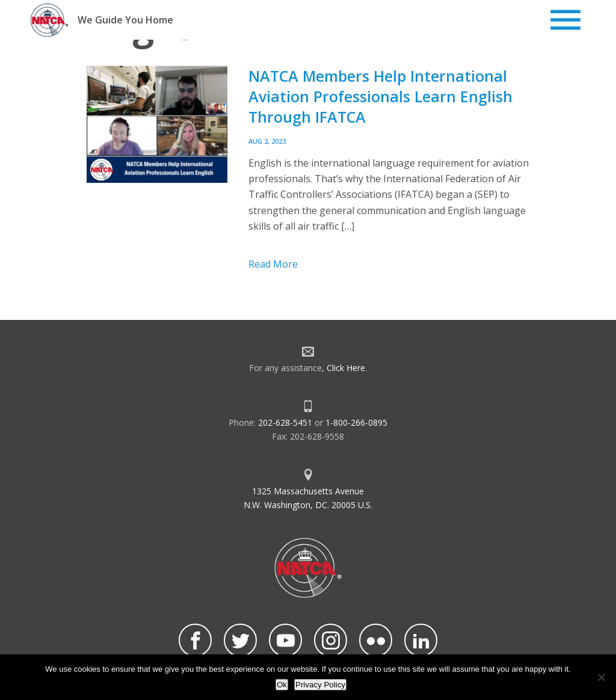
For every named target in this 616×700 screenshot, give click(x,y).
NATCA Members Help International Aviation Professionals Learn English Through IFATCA (380, 96)
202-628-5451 (285, 422)
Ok (282, 685)
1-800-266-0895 (356, 422)
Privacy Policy (320, 685)
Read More (273, 264)
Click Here (346, 368)
